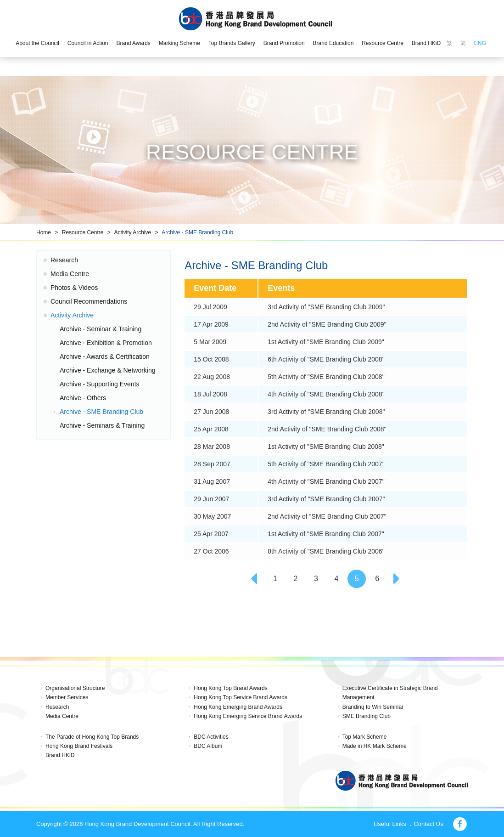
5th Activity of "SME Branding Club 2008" (326, 377)
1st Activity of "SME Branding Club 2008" (326, 447)
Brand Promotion (284, 43)
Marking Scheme (179, 43)
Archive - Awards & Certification (105, 356)
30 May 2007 (212, 516)
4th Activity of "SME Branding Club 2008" (326, 394)
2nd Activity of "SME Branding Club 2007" (327, 516)
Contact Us (428, 824)
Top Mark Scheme (365, 737)
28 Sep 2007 (212, 464)
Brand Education (333, 43)
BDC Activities (211, 737)
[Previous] (255, 579)
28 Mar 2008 (212, 447)
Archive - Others (83, 398)
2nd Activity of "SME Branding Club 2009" (327, 324)
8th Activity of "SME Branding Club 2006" (326, 551)
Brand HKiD (426, 43)
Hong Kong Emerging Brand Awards (238, 707)
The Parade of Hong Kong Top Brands (92, 737)
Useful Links (390, 824)
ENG (480, 43)
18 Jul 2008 (210, 394)
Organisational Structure (75, 688)
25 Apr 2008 (211, 429)
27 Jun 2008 (211, 412)
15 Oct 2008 (211, 359)
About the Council (37, 43)
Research (64, 260)
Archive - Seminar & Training (101, 329)
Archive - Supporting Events (100, 384)
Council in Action (88, 43)
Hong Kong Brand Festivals (79, 746)
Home (44, 232)
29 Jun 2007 (211, 499)
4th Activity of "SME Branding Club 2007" (326, 481)
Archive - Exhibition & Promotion (106, 343)
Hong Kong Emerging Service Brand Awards (248, 716)
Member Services (67, 697)
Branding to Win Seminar (373, 707)
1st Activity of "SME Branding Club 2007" (326, 534)
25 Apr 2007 (211, 534)
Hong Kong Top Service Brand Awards (241, 697)
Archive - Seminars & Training (102, 425)
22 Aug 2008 (212, 377)
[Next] (398, 579)
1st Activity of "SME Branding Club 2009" (326, 342)
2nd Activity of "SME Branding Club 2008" (327, 429)
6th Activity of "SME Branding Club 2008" (326, 359)
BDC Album (208, 746)
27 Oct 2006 (211, 551)
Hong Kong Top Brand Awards (230, 688)
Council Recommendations (89, 301)
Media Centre (70, 274)
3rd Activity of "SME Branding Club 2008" (326, 412)
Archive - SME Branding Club (197, 232)
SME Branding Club (367, 716)
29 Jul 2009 (210, 307)
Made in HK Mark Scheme (375, 746)
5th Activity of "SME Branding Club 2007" (326, 464)
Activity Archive (132, 232)
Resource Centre (383, 43)
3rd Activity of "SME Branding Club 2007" (326, 499)
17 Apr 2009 (211, 324)
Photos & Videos (74, 288)
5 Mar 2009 (210, 342)
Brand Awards (133, 43)
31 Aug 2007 (212, 481)
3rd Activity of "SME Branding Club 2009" (326, 307)
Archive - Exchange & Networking (108, 370)
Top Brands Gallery (232, 43)
